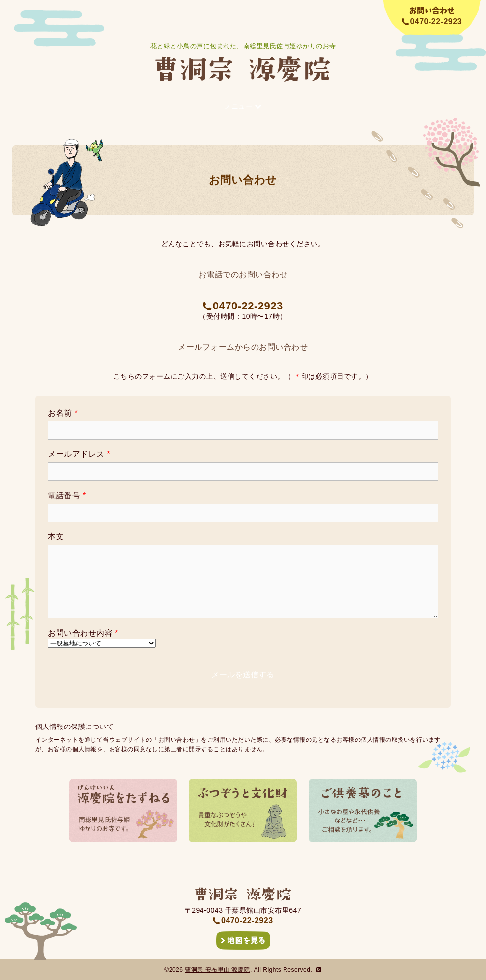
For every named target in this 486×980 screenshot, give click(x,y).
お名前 (63, 413)
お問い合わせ (243, 180)
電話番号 (67, 495)
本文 (56, 537)
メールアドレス (79, 454)
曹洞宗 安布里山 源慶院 (217, 970)
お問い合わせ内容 (83, 633)
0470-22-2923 (243, 306)
